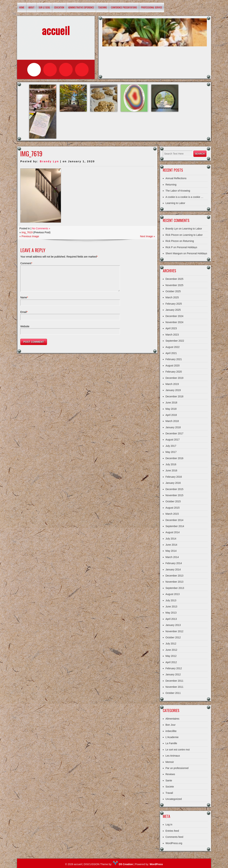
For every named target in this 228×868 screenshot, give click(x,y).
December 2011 (175, 681)
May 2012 (171, 656)
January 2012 (173, 674)
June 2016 (171, 470)
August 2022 (173, 347)
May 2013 (171, 613)
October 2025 (173, 291)
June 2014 (171, 545)
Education (59, 7)
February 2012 (174, 668)
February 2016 (174, 477)
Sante (169, 780)
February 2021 (174, 359)
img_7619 (27, 232)
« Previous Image (29, 236)
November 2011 (175, 687)
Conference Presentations (124, 7)
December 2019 (175, 378)
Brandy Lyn (49, 161)
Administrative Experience (81, 7)
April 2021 (171, 353)
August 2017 (173, 440)
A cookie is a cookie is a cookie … (184, 197)
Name (24, 302)
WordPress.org (174, 843)
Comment (26, 263)
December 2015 (175, 489)
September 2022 (175, 341)
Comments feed (174, 837)
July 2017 (171, 446)
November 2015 (175, 495)
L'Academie (172, 737)
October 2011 (173, 693)
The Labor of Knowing (178, 191)
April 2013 (171, 619)
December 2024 (175, 316)
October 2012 (173, 637)
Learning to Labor (175, 203)
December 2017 (175, 433)
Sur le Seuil (44, 7)
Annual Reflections (176, 178)
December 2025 (175, 279)
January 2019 (173, 390)
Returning (171, 185)
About (31, 7)
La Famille (171, 743)
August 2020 (173, 366)
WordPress (156, 864)
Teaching (102, 7)
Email (24, 316)
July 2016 (171, 464)
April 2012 (171, 662)
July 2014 (171, 539)
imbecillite (171, 731)
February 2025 (174, 304)
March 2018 (172, 421)
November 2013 (175, 582)
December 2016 (175, 458)
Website (25, 331)
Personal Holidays (187, 247)
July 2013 (171, 600)
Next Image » (147, 236)
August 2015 (173, 508)
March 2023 (172, 335)
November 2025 (175, 285)
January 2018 (173, 427)
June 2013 (171, 607)
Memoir (170, 762)
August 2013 (173, 594)
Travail (169, 793)
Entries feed (172, 831)
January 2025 (173, 310)
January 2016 (173, 483)
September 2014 (175, 526)
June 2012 (171, 650)
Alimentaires (172, 719)
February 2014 (174, 563)
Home (22, 7)
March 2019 (172, 384)
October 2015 (173, 501)
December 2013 (175, 576)
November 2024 (175, 322)
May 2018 (171, 409)
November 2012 (175, 631)
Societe (170, 787)
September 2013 (175, 588)
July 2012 (171, 644)
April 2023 (171, 328)
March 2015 (172, 514)
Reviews (170, 774)
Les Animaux (173, 756)
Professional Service (152, 7)
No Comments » (41, 228)
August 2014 (173, 532)
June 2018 (171, 403)
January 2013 (173, 625)
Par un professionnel (177, 768)
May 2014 (171, 551)
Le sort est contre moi (178, 750)
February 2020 (174, 372)
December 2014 (175, 520)
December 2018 (175, 396)
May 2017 (171, 452)
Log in (169, 825)
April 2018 (171, 415)
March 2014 (172, 557)
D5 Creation (123, 864)
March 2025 (172, 297)
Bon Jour (171, 725)
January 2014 (173, 570)
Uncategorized (174, 799)
